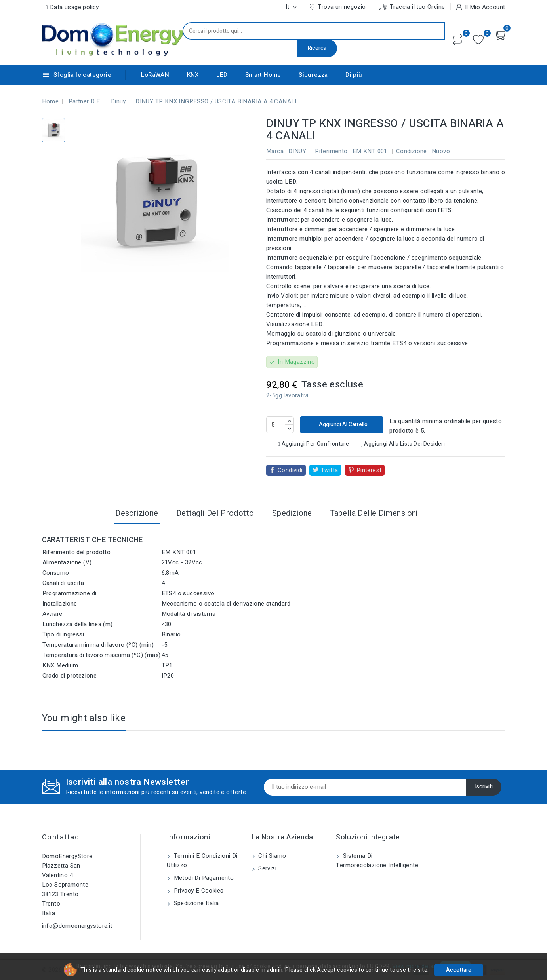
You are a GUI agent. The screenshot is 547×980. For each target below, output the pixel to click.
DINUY (297, 151)
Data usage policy (74, 7)
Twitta (329, 470)
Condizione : (413, 151)
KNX (193, 75)
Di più (354, 75)
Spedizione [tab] (292, 513)
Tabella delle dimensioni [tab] (374, 513)
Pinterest (369, 470)
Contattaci (62, 837)
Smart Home (263, 75)
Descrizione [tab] (137, 513)
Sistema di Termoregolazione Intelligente (377, 860)
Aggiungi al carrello (343, 424)
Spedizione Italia (195, 903)
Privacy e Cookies (198, 891)
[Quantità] (276, 425)
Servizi (267, 868)
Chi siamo (272, 856)
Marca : (276, 151)
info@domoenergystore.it (77, 926)
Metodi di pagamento (203, 878)
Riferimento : (333, 151)
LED (222, 75)
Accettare (459, 970)
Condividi (290, 470)
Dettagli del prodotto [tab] (215, 513)
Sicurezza (313, 75)
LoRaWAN (155, 75)
